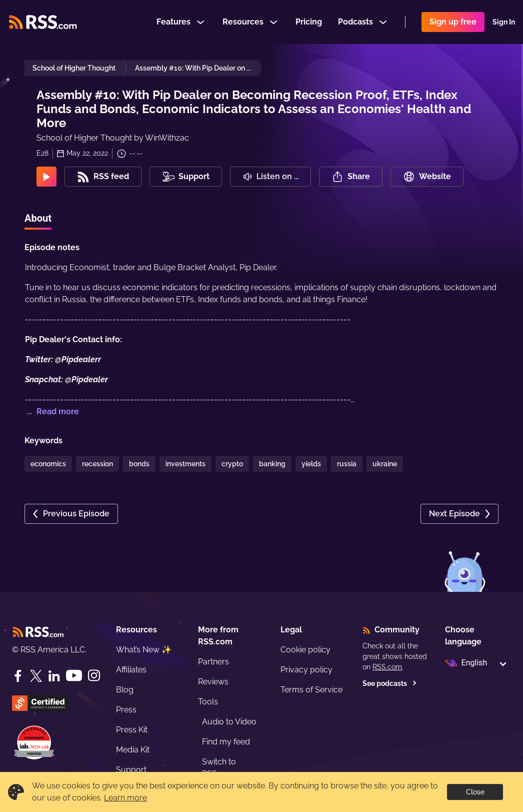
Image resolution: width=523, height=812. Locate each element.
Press (126, 710)
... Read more (52, 412)
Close (475, 792)
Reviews (213, 682)
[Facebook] (18, 676)
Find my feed (226, 742)
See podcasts (390, 683)
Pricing (309, 22)
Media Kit (133, 750)
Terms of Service (311, 690)
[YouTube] (74, 676)
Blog (125, 690)
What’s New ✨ (144, 650)
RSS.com (387, 667)
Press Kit (132, 730)
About (38, 218)
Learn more (125, 798)
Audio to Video (229, 722)
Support (131, 770)
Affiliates (131, 670)
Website (427, 177)
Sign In (504, 22)
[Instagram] (94, 676)
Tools (208, 702)
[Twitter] (36, 676)
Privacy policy (306, 670)
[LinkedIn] (54, 676)
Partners (213, 662)
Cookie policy (305, 650)
